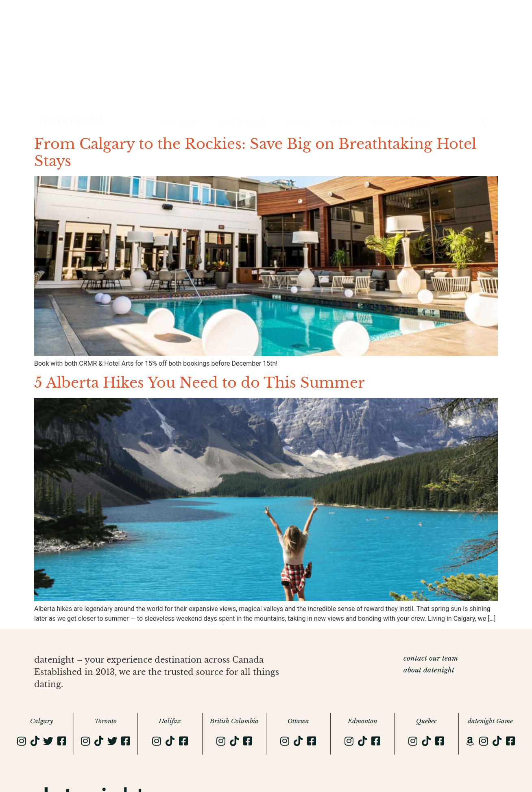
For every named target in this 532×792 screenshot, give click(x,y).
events (298, 122)
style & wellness (401, 122)
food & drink (242, 122)
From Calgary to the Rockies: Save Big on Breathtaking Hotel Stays (255, 152)
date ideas (179, 122)
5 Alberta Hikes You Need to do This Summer (199, 383)
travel (341, 122)
